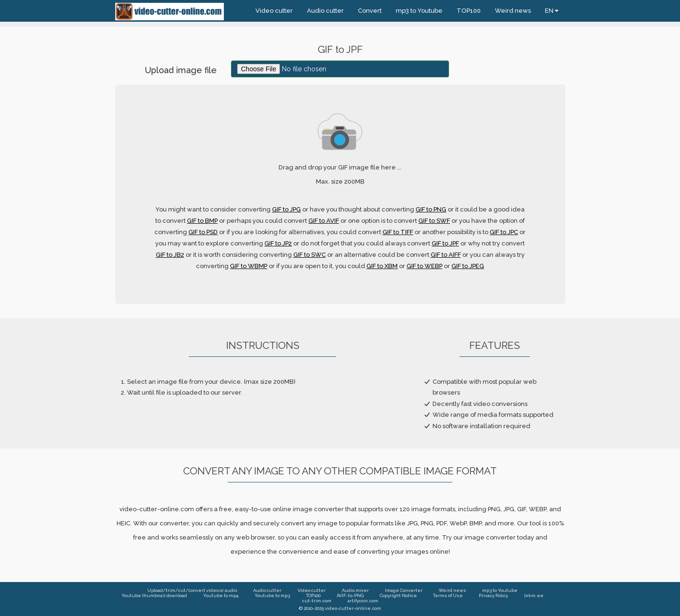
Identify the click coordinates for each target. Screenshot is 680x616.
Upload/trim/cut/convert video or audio (192, 590)
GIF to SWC (310, 255)
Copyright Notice (398, 595)
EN (552, 11)
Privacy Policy (493, 595)
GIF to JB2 (170, 255)
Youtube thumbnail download (154, 595)
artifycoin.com (363, 601)
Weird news (513, 11)
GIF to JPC (504, 232)
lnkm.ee (534, 595)
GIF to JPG (286, 209)
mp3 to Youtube (419, 11)
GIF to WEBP (425, 266)
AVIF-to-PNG (350, 595)
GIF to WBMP (249, 266)
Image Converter (404, 590)
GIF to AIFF (446, 255)
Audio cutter (325, 11)
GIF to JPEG (468, 266)
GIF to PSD (203, 232)
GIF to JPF (445, 243)
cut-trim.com (317, 601)
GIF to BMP (202, 221)
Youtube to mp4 (221, 595)
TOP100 (469, 11)
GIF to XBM (382, 266)
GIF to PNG (431, 209)
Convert (370, 11)
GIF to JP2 (278, 243)
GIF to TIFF (398, 232)
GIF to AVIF (324, 221)
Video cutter (274, 11)
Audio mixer (355, 590)
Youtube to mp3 (272, 595)
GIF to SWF (434, 221)
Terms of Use (448, 595)
